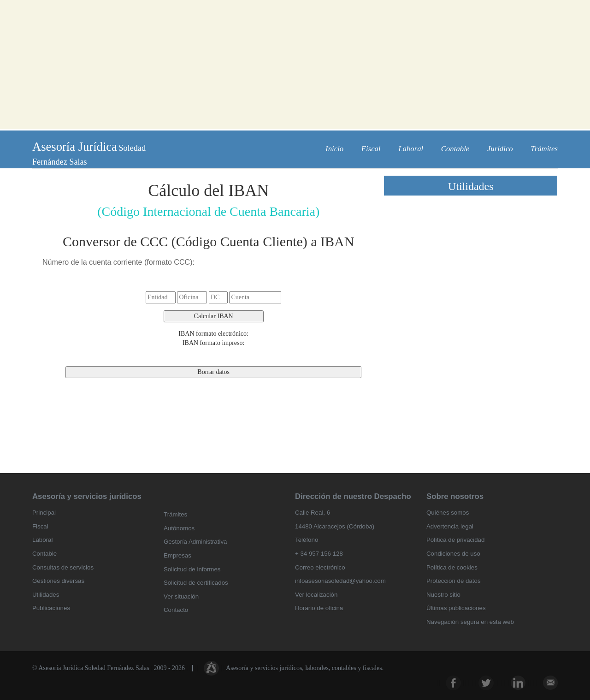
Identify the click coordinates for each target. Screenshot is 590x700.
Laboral (411, 149)
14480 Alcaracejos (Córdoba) (335, 526)
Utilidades (46, 595)
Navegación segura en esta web (470, 622)
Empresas (177, 555)
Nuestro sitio (443, 595)
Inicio (334, 149)
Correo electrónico (320, 567)
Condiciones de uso (453, 554)
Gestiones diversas (58, 581)
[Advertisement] (295, 65)
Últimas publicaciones (456, 608)
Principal (44, 513)
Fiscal (371, 149)
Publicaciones (51, 608)
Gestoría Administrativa (195, 542)
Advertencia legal (450, 526)
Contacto (176, 610)
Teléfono (307, 540)
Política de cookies (452, 567)
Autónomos (179, 528)
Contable (455, 149)
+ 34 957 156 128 (319, 554)
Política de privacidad (455, 540)
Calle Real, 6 (313, 513)
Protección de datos (454, 581)
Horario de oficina (319, 608)
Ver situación (181, 596)
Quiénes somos (448, 513)
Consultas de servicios (63, 567)
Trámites (544, 149)
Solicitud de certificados (196, 583)
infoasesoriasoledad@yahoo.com (340, 581)
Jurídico (500, 149)
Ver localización (316, 595)
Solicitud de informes (192, 569)
